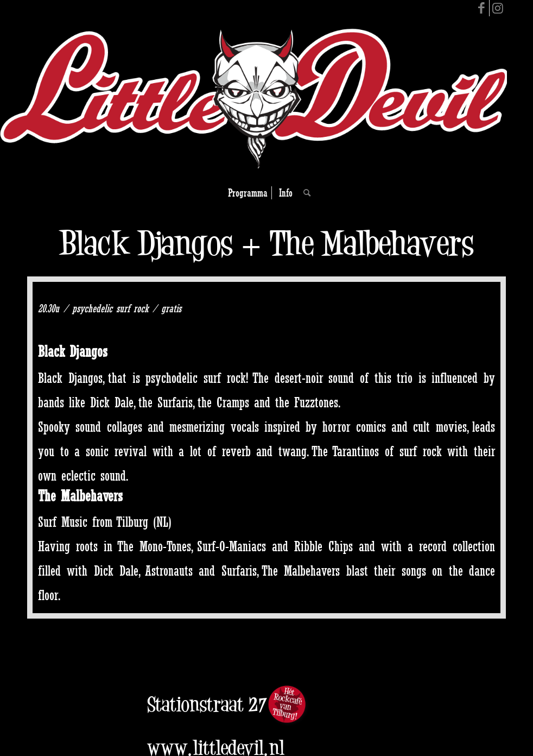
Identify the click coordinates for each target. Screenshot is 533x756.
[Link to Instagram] (498, 8)
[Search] (304, 193)
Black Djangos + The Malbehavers (266, 243)
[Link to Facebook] (481, 8)
